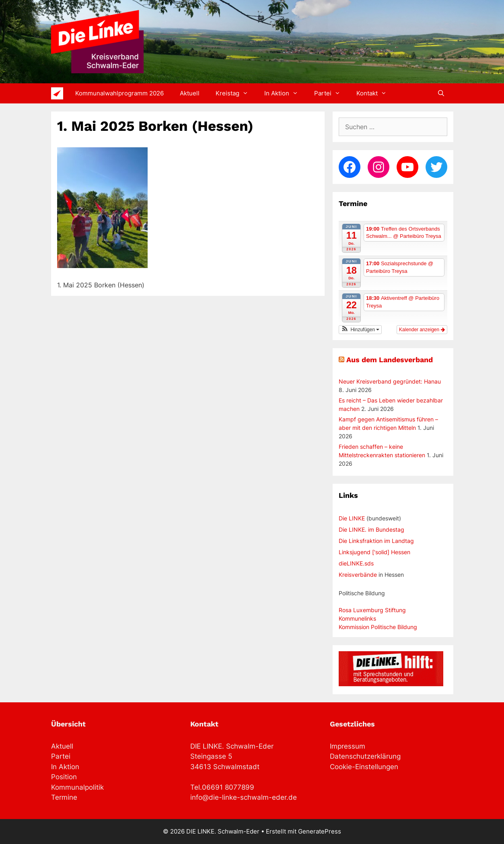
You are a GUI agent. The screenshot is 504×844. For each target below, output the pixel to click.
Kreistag (236, 93)
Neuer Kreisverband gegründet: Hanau (390, 381)
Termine (64, 797)
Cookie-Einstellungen (364, 767)
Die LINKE (352, 518)
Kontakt (375, 93)
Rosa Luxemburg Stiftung (372, 610)
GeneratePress (320, 831)
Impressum (348, 746)
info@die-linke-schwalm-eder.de (244, 797)
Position (64, 777)
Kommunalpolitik (77, 787)
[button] (360, 330)
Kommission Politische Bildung (378, 627)
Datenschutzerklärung (365, 756)
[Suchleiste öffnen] (441, 93)
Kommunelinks (357, 618)
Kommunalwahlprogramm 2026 (119, 93)
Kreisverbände (358, 575)
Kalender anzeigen (422, 330)
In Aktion (285, 93)
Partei (331, 93)
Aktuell (190, 93)
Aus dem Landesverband (390, 360)
